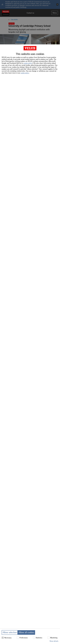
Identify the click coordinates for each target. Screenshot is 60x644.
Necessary (7, 638)
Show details (54, 641)
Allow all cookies (26, 632)
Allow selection (10, 632)
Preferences (22, 638)
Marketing (52, 638)
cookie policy (28, 63)
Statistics (38, 638)
